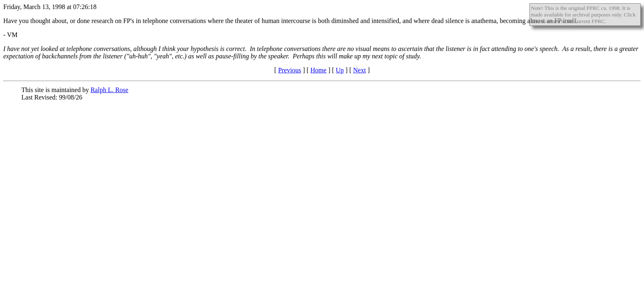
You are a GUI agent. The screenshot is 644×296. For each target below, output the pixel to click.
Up (340, 70)
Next (360, 70)
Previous (290, 70)
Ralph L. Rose (109, 90)
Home (319, 70)
